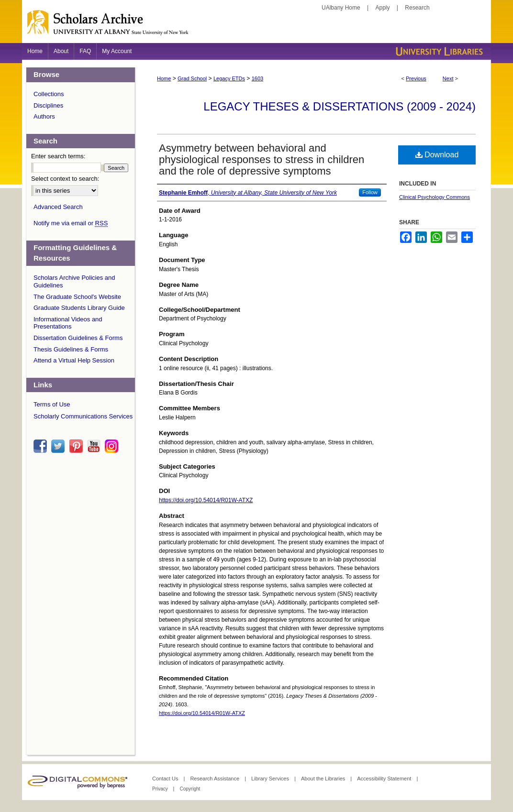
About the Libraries (324, 779)
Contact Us (166, 779)
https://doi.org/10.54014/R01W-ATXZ (206, 500)
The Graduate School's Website (77, 297)
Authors (44, 116)
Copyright (190, 789)
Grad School (192, 78)
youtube (95, 446)
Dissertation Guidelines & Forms (78, 338)
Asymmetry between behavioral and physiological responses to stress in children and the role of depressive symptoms (262, 159)
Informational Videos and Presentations (68, 323)
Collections (49, 94)
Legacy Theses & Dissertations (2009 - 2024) (340, 106)
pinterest (78, 446)
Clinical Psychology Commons (435, 197)
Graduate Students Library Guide (79, 308)
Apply (383, 8)
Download (437, 155)
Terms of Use (52, 404)
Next (448, 78)
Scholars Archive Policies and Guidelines (74, 281)
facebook (42, 446)
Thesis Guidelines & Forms (71, 349)
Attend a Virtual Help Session (74, 360)
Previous (416, 78)
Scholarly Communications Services (83, 416)
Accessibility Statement (385, 779)
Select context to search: (65, 179)
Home (164, 78)
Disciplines (48, 105)
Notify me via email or (71, 223)
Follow (370, 192)
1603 (257, 78)
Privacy (161, 789)
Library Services (271, 779)
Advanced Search (58, 207)
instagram (113, 446)
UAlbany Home (341, 8)
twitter (59, 446)
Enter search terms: (58, 156)
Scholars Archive (256, 26)
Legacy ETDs (229, 78)
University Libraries (438, 51)
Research (417, 8)
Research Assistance (215, 779)
